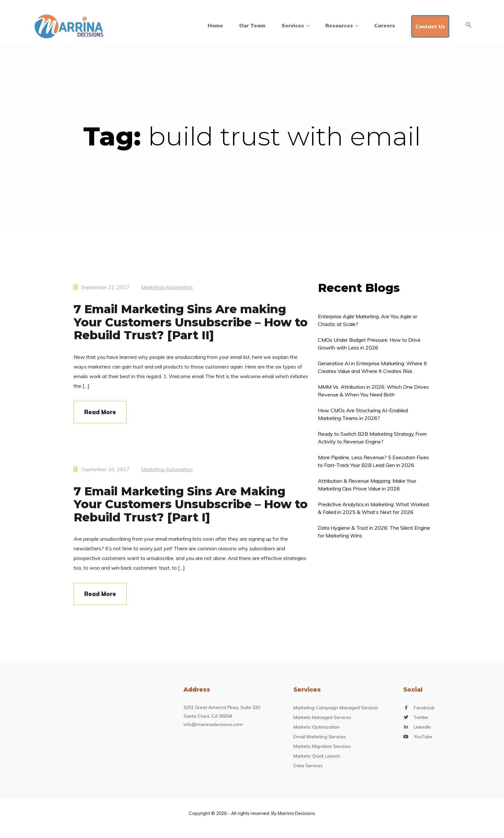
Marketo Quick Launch (317, 756)
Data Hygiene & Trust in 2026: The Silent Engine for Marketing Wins (374, 532)
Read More (100, 419)
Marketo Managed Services (322, 717)
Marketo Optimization (317, 727)
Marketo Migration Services (322, 746)
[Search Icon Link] (469, 25)
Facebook (424, 708)
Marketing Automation (167, 293)
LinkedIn (422, 727)
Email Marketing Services (320, 737)
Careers (385, 25)
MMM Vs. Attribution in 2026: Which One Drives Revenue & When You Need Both (373, 391)
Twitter (421, 717)
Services (295, 25)
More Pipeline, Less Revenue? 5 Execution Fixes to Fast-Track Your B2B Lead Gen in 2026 (373, 461)
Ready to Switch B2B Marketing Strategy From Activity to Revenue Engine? (372, 438)
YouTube (423, 737)
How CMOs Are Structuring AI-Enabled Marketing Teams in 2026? (363, 414)
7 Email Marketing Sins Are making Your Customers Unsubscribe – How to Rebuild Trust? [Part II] (191, 328)
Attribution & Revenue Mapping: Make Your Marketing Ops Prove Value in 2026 (367, 485)
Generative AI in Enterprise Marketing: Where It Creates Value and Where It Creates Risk (372, 367)
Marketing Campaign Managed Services (336, 708)
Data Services (308, 766)
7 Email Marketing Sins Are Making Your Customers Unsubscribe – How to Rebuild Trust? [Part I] (191, 511)
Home (215, 25)
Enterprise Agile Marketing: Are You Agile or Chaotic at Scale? (368, 320)
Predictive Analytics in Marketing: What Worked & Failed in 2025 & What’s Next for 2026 (373, 508)
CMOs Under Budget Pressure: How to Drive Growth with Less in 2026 (369, 344)
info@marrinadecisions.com (213, 724)
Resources (342, 25)
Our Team (252, 25)
